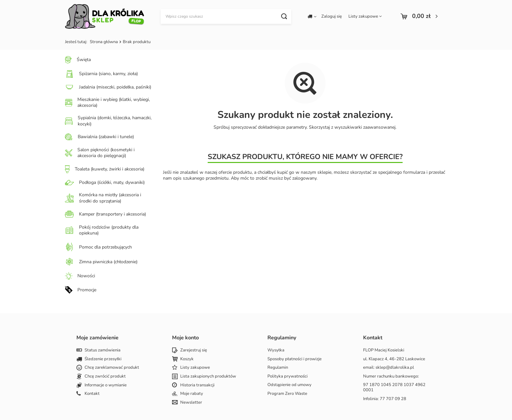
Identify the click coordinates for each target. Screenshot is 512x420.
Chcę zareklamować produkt (112, 368)
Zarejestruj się (194, 350)
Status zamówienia (103, 350)
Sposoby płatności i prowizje (295, 359)
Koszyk (187, 359)
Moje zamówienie (97, 338)
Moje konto (185, 338)
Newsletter (191, 403)
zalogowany (304, 178)
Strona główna (104, 42)
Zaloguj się (332, 16)
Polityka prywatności (288, 377)
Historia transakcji (197, 385)
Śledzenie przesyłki (103, 359)
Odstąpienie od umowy (289, 385)
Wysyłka (276, 350)
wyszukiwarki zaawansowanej (365, 127)
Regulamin (278, 368)
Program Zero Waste (287, 394)
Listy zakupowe (363, 16)
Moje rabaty (192, 394)
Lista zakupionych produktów (208, 377)
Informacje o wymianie (106, 385)
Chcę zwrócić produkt (105, 377)
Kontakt (92, 394)
